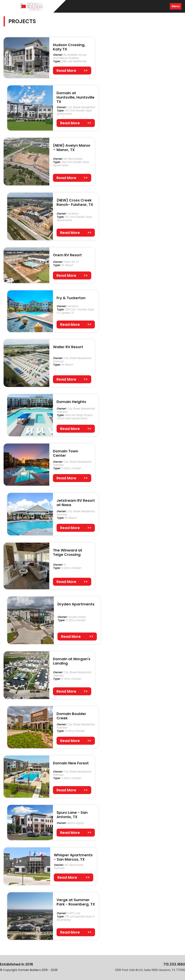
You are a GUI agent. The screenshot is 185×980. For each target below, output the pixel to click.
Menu (176, 6)
